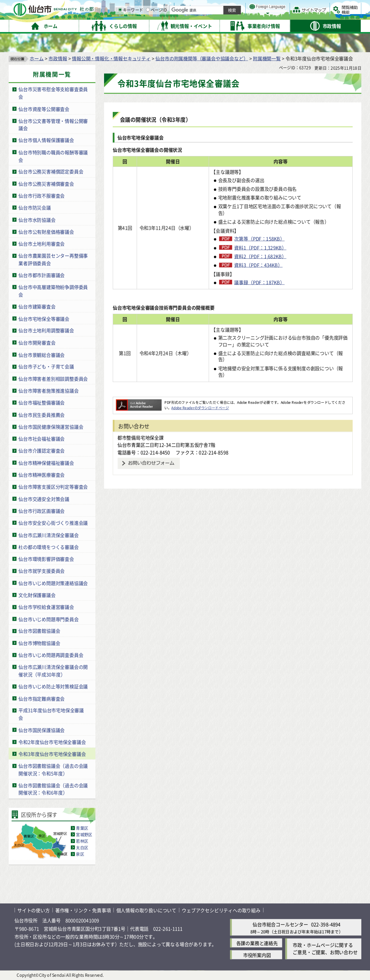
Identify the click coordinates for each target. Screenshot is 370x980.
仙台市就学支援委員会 (42, 571)
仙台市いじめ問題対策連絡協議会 (53, 583)
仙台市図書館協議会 (39, 631)
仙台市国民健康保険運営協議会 (51, 426)
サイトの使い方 (34, 910)
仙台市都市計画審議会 (42, 275)
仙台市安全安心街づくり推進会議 (53, 523)
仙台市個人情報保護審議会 (46, 140)
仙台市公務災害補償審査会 (46, 183)
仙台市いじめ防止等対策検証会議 (53, 686)
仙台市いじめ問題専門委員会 (48, 619)
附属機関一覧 (267, 58)
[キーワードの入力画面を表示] (195, 25)
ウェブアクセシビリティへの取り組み (221, 910)
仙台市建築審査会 (37, 306)
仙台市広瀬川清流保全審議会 (48, 535)
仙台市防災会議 (35, 207)
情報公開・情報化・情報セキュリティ (111, 58)
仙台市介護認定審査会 (42, 450)
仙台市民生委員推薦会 (42, 414)
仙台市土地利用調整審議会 (46, 330)
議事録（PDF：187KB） (259, 282)
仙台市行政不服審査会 (42, 195)
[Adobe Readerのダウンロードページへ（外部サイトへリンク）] (139, 402)
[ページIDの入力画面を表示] (223, 25)
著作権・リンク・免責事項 (83, 910)
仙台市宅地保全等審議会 (44, 318)
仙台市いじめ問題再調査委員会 (51, 655)
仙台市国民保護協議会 (42, 730)
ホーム (36, 58)
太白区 (82, 847)
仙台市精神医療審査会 (42, 474)
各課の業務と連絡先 (257, 943)
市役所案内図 (257, 955)
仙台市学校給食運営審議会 (46, 606)
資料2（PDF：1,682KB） (260, 256)
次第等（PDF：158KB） (259, 238)
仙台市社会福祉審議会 (42, 439)
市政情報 (58, 58)
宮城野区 (84, 834)
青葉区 (82, 828)
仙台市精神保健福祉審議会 (46, 462)
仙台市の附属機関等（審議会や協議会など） (202, 58)
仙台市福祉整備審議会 (42, 402)
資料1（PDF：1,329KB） (260, 247)
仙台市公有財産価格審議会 (46, 231)
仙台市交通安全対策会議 (44, 498)
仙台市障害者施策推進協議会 (48, 391)
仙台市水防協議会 (37, 219)
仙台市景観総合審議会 (42, 354)
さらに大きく (302, 16)
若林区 (82, 841)
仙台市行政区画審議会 (42, 510)
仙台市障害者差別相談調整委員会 (53, 378)
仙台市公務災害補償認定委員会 (51, 171)
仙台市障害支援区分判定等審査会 (53, 487)
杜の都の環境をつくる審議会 (48, 547)
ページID (232, 25)
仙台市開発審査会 (37, 342)
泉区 (80, 854)
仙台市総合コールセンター (280, 924)
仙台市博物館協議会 (39, 643)
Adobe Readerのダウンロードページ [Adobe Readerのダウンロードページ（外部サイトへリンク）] (200, 408)
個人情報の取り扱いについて (146, 910)
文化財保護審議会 (37, 595)
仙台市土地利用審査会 (42, 244)
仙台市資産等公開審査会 (44, 109)
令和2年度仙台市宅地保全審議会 (52, 741)
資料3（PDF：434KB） (258, 265)
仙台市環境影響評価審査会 (46, 558)
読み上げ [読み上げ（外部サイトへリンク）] (238, 7)
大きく (278, 16)
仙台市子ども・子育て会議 (46, 366)
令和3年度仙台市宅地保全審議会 (52, 753)
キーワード (206, 25)
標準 (289, 8)
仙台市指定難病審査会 (42, 698)
